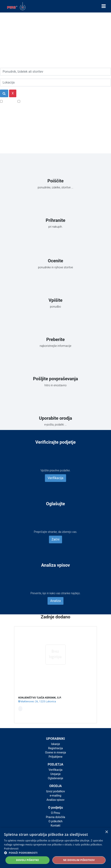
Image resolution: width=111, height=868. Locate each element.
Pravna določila (55, 817)
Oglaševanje (56, 778)
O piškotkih (55, 821)
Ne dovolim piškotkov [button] (79, 860)
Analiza (55, 601)
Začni (55, 539)
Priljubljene (55, 757)
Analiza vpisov (55, 800)
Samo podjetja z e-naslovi (39, 101)
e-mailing (55, 796)
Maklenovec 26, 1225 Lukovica (37, 701)
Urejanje (55, 774)
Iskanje (55, 744)
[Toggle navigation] (104, 6)
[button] (55, 853)
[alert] (55, 848)
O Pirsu (55, 813)
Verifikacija (55, 478)
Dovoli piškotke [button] (27, 860)
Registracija (55, 748)
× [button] (106, 832)
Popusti (9, 101)
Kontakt (55, 826)
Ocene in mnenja (56, 752)
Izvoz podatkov (55, 791)
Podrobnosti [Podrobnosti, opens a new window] (11, 849)
